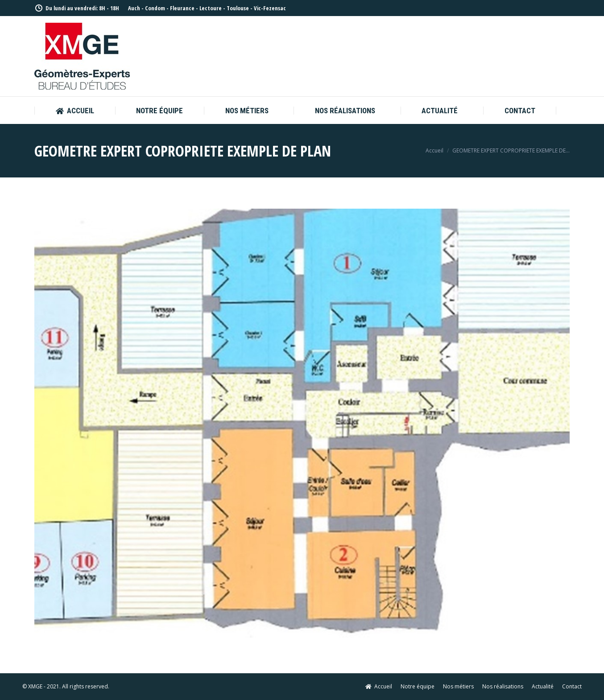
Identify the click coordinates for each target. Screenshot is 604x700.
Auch (134, 8)
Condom (155, 8)
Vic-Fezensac (270, 8)
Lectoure (211, 8)
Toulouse (238, 8)
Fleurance (182, 8)
